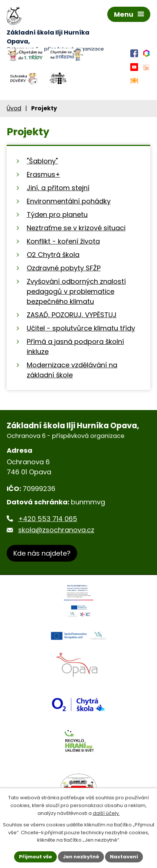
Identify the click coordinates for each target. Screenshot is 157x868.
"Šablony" (42, 161)
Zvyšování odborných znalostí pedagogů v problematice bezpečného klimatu (76, 291)
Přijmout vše (35, 857)
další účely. (106, 813)
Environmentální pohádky (69, 201)
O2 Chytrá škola (53, 255)
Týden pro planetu (57, 214)
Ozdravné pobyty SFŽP (64, 268)
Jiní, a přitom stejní (58, 188)
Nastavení (124, 857)
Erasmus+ (43, 174)
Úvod (14, 108)
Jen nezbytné (81, 857)
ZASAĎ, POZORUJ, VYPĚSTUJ (72, 315)
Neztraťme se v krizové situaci (76, 228)
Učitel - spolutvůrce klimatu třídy (81, 328)
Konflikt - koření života (63, 241)
